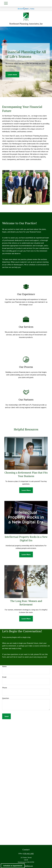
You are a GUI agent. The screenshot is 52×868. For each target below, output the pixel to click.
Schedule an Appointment (13, 866)
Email (4, 677)
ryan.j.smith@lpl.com (26, 866)
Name (4, 666)
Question (6, 698)
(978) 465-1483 (28, 854)
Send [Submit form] (6, 716)
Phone (5, 688)
